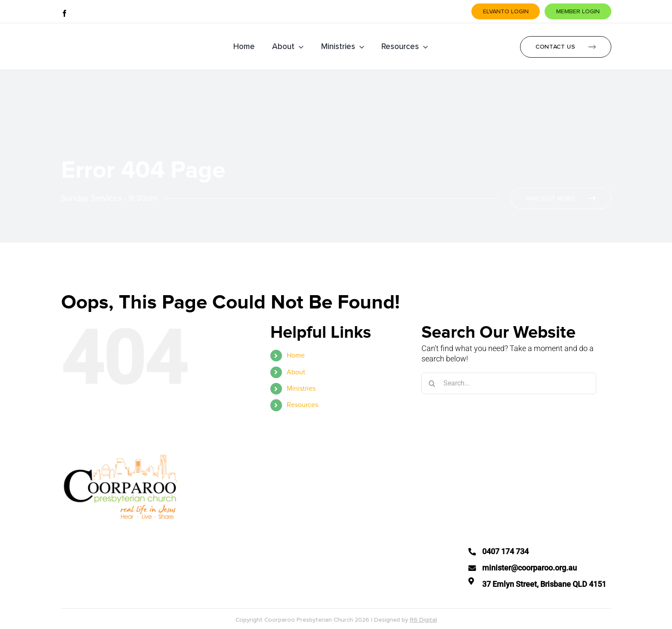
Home (296, 355)
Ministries (301, 388)
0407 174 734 (505, 552)
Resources (302, 405)
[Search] (432, 383)
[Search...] (509, 383)
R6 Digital (423, 620)
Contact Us (556, 47)
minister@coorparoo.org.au (530, 568)
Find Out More (551, 199)
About (296, 372)
